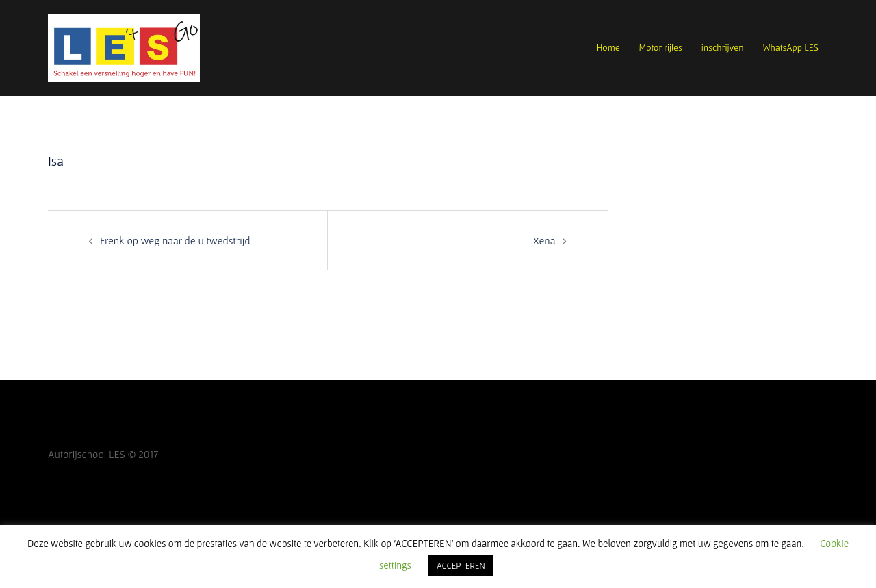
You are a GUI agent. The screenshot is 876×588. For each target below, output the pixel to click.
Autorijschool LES (87, 454)
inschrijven (723, 47)
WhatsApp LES (791, 47)
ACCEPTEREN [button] (461, 566)
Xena (544, 240)
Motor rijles (661, 47)
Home (608, 47)
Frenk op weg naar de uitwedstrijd (175, 240)
